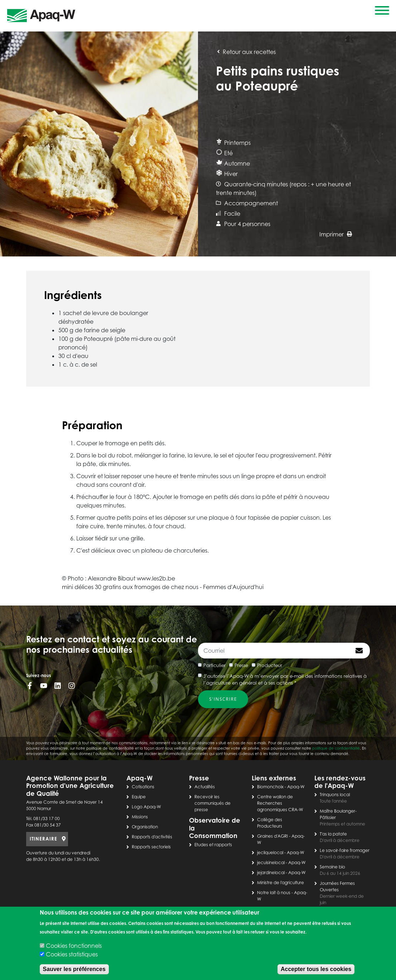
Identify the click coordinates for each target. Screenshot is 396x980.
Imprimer (336, 234)
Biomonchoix (270, 787)
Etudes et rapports (213, 845)
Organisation (145, 827)
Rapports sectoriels (151, 847)
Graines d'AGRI (272, 836)
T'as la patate (333, 834)
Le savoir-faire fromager (345, 850)
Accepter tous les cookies (316, 969)
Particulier (214, 665)
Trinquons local (335, 795)
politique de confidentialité (336, 748)
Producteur (270, 665)
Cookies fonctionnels (74, 946)
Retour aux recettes (246, 52)
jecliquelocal (270, 852)
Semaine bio (332, 867)
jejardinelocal (271, 873)
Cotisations (143, 787)
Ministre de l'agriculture (281, 883)
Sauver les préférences (74, 969)
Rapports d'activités (152, 837)
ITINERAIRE (44, 839)
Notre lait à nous (274, 893)
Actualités (205, 787)
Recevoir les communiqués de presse (213, 803)
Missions (140, 817)
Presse (241, 665)
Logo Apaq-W (146, 807)
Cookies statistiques (72, 954)
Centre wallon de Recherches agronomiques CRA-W (280, 803)
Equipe (139, 797)
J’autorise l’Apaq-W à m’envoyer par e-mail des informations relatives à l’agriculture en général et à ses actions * (285, 680)
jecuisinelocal (271, 863)
